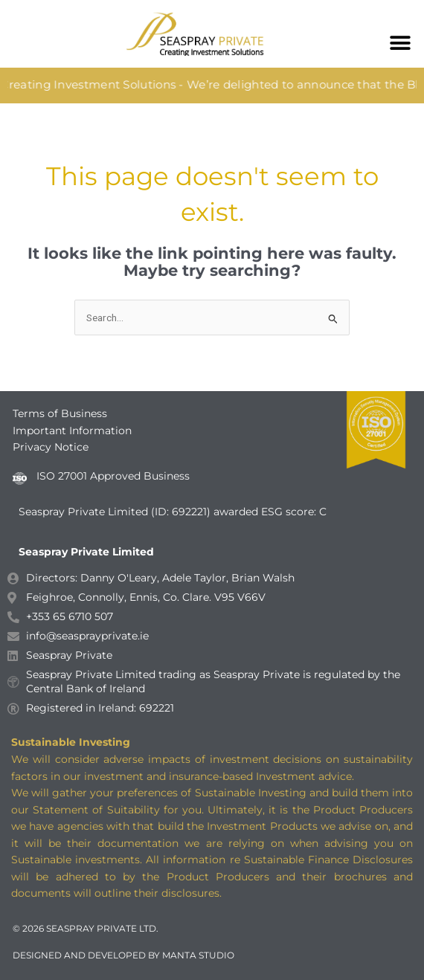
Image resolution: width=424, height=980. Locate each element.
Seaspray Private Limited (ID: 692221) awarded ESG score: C (174, 512)
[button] (400, 43)
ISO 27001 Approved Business (113, 476)
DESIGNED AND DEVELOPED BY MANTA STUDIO (123, 955)
